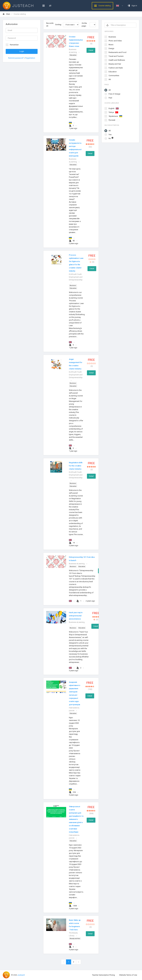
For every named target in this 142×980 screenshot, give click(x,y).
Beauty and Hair (115, 64)
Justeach (21, 975)
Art (110, 79)
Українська (115, 116)
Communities (114, 76)
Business (112, 37)
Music (111, 45)
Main (6, 14)
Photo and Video (115, 41)
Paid (110, 98)
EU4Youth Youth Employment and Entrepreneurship (76, 277)
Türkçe (113, 112)
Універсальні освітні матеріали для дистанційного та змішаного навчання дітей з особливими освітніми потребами (76, 819)
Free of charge (114, 94)
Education (113, 72)
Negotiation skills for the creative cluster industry (76, 466)
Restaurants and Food (117, 52)
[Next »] (78, 962)
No (111, 138)
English (114, 108)
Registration (30, 58)
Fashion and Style (116, 68)
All (110, 90)
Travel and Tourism (116, 56)
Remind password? (16, 58)
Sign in (132, 6)
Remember (14, 45)
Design (111, 48)
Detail (91, 50)
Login (22, 51)
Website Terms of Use (128, 975)
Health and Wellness (117, 60)
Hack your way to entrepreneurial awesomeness (76, 616)
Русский (114, 120)
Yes (110, 135)
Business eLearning (77, 564)
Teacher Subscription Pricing (103, 975)
